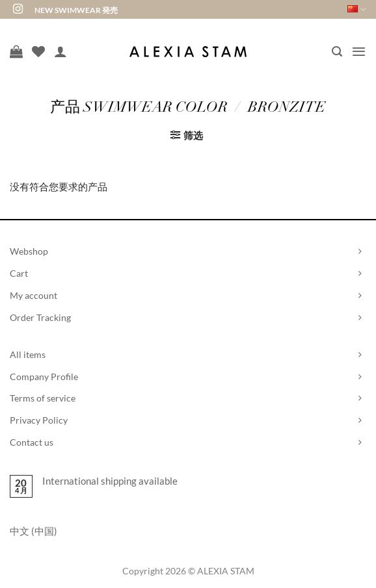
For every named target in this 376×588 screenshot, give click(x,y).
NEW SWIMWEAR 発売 (76, 10)
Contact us (32, 442)
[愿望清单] (38, 51)
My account (34, 295)
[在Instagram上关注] (18, 9)
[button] (337, 52)
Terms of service (43, 398)
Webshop (29, 251)
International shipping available (110, 481)
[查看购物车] (16, 51)
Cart (19, 273)
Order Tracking (40, 317)
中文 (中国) (34, 531)
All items (28, 354)
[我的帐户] (60, 51)
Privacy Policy (39, 420)
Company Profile (44, 377)
